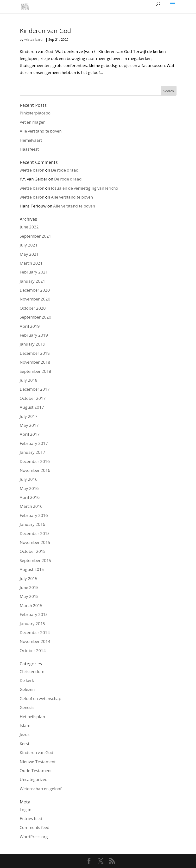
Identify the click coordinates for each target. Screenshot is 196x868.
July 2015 (29, 578)
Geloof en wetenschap (41, 698)
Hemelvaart (31, 140)
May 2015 (29, 596)
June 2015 (29, 587)
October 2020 (33, 308)
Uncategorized (34, 779)
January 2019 (32, 344)
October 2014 (33, 651)
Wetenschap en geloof (41, 789)
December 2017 (35, 389)
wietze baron (34, 39)
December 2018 (35, 353)
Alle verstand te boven (41, 131)
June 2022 (29, 227)
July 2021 (29, 245)
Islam (25, 725)
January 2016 (32, 524)
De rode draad (65, 170)
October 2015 (33, 551)
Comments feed (35, 827)
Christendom (32, 671)
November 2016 (35, 470)
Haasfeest (29, 149)
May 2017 (29, 425)
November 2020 (35, 299)
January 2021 (32, 281)
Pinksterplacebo (35, 113)
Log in (25, 810)
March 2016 (31, 506)
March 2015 (31, 605)
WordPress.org (34, 837)
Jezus (25, 734)
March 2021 (31, 263)
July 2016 (29, 479)
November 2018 (35, 362)
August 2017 (32, 407)
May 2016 (29, 488)
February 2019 (34, 335)
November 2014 (35, 641)
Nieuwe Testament (38, 762)
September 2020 (35, 317)
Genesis (27, 707)
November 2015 (35, 542)
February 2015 (34, 614)
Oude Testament (36, 771)
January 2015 (32, 624)
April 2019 (30, 326)
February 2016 (34, 515)
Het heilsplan (32, 717)
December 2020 (35, 290)
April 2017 (30, 434)
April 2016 (30, 497)
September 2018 (35, 371)
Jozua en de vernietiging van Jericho (85, 188)
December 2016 (35, 461)
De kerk (27, 680)
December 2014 (35, 632)
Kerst (25, 744)
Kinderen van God (45, 31)
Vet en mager (32, 122)
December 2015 (35, 533)
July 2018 (29, 380)
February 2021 (34, 272)
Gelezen (27, 689)
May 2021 (29, 254)
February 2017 (34, 443)
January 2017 (32, 452)
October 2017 (33, 398)
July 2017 (29, 416)
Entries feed (31, 818)
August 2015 (32, 569)
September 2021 (35, 236)
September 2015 (35, 560)
